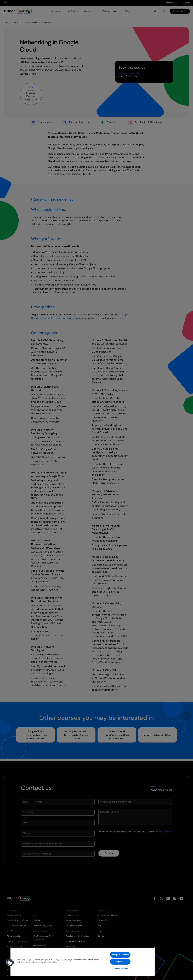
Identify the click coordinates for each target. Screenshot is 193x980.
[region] (83, 962)
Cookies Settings (120, 969)
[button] (10, 963)
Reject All (120, 962)
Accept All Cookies (120, 955)
